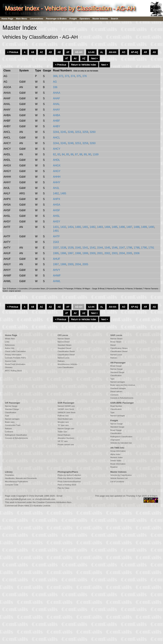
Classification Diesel (66, 355)
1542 (93, 248)
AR (145, 52)
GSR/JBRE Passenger (122, 403)
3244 (56, 132)
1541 (85, 248)
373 (67, 76)
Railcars (61, 361)
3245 (63, 132)
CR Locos (63, 335)
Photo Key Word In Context (69, 478)
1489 (144, 227)
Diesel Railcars (64, 435)
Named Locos (63, 358)
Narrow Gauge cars (66, 429)
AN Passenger (118, 363)
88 (81, 154)
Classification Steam (66, 351)
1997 (71, 253)
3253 (78, 132)
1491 (56, 231)
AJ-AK (91, 52)
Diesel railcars (116, 391)
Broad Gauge (116, 366)
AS (154, 52)
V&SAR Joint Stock (66, 409)
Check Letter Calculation (15, 351)
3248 (71, 132)
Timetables (10, 475)
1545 (107, 248)
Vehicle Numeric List (119, 478)
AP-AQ (135, 52)
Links (7, 342)
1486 (122, 227)
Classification (116, 375)
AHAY (56, 110)
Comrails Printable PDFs (15, 358)
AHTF (56, 236)
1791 (151, 248)
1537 (56, 248)
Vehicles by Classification (121, 475)
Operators (85, 19)
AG (55, 82)
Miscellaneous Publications (16, 482)
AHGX (57, 166)
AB (33, 52)
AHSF (57, 210)
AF (68, 52)
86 (72, 154)
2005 (129, 253)
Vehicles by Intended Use (121, 443)
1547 (122, 248)
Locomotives (36, 19)
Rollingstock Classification (16, 435)
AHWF (57, 276)
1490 (151, 227)
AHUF (57, 259)
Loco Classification (65, 367)
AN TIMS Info (117, 448)
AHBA (57, 115)
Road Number (116, 406)
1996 (63, 253)
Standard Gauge (117, 372)
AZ (84, 58)
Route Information (118, 464)
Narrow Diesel (64, 342)
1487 (129, 227)
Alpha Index (115, 454)
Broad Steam (116, 342)
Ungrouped (115, 440)
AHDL (57, 160)
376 (85, 76)
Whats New (10, 339)
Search (114, 19)
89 (85, 154)
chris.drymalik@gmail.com (18, 499)
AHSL (56, 216)
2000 (93, 253)
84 (63, 154)
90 (90, 154)
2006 (137, 253)
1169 (96, 154)
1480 (78, 227)
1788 (137, 248)
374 (73, 76)
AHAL (56, 104)
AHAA (57, 93)
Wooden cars (63, 422)
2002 (107, 253)
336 (55, 87)
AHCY (57, 149)
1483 (100, 227)
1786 (129, 248)
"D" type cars (63, 425)
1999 (85, 253)
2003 (115, 253)
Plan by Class (63, 488)
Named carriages (118, 382)
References (10, 345)
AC (41, 52)
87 (76, 154)
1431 (56, 227)
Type (112, 379)
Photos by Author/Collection (69, 475)
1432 (63, 227)
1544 (100, 248)
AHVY (57, 270)
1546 (115, 248)
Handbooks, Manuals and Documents (21, 478)
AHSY (57, 222)
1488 (137, 227)
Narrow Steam (64, 339)
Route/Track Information (15, 364)
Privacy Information (13, 355)
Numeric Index (116, 457)
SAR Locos (116, 335)
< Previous (13, 52)
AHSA (57, 205)
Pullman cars (63, 416)
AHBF (57, 121)
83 (59, 154)
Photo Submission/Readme (69, 482)
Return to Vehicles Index (84, 65)
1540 (78, 248)
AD (50, 52)
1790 (144, 248)
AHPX (57, 199)
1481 (85, 227)
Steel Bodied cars (65, 419)
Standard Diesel (64, 348)
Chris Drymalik (36, 496)
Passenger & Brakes (56, 19)
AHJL (56, 188)
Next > (94, 58)
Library (9, 472)
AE (59, 52)
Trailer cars (62, 432)
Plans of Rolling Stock (67, 485)
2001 (100, 253)
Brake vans (10, 422)
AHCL (57, 138)
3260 (93, 132)
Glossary (9, 367)
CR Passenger (13, 403)
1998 (78, 253)
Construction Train (13, 425)
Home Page (7, 19)
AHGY (57, 171)
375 (79, 76)
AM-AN (112, 52)
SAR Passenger (66, 403)
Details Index (116, 461)
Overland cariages (118, 388)
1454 (71, 227)
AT (67, 58)
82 (54, 154)
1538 (63, 248)
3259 (85, 132)
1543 (56, 242)
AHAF (57, 98)
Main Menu (22, 19)
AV (75, 58)
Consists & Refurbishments (122, 398)
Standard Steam (64, 345)
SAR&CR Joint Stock (66, 412)
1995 (56, 253)
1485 (63, 193)
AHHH (57, 177)
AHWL (57, 281)
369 (55, 76)
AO (124, 52)
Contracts (114, 395)
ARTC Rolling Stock (13, 371)
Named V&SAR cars (66, 406)
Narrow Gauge (117, 369)
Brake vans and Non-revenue (123, 385)
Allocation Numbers (66, 438)
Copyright (21, 496)
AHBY (57, 126)
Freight (73, 19)
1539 (71, 248)
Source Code (10, 361)
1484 (107, 227)
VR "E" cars (63, 441)
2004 (122, 253)
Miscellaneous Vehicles (67, 364)
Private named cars (66, 445)
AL (102, 52)
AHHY (57, 182)
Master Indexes (100, 19)
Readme (114, 467)
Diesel (113, 345)
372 (61, 76)
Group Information (118, 451)
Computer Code (12, 485)
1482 (56, 193)
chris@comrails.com (45, 499)
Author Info (10, 348)
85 (68, 154)
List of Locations (117, 482)
